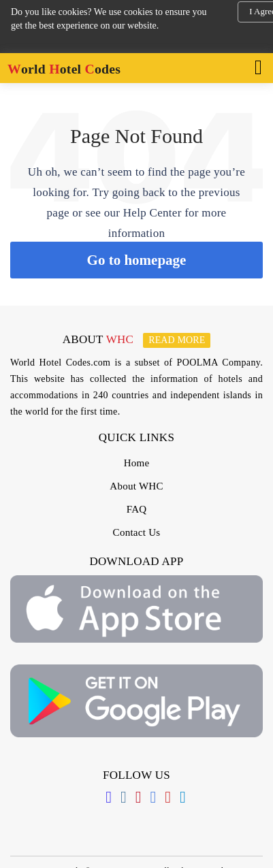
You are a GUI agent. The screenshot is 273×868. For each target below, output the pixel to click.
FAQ (137, 509)
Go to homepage (137, 260)
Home (137, 463)
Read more (177, 340)
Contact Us (137, 532)
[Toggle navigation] (254, 66)
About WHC (136, 486)
